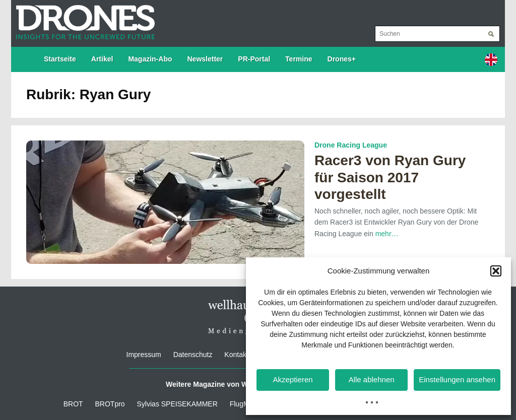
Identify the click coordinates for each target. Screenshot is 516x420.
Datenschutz (193, 355)
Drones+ (342, 59)
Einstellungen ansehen (457, 379)
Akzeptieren (293, 379)
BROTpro (110, 404)
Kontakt (236, 355)
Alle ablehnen (372, 379)
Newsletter (205, 59)
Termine (299, 59)
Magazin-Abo (150, 59)
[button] (496, 271)
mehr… (387, 234)
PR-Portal (254, 59)
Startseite (60, 59)
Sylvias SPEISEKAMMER (177, 404)
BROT (73, 404)
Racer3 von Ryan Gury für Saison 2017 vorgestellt (390, 177)
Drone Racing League (351, 145)
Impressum (144, 355)
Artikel (102, 59)
